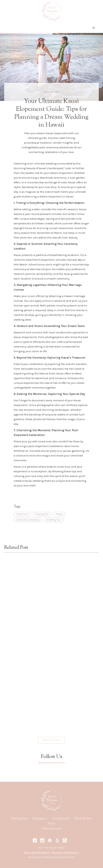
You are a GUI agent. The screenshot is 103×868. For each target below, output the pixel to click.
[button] (94, 28)
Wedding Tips (52, 97)
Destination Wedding (28, 525)
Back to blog (51, 740)
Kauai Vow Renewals (37, 852)
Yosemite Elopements (65, 852)
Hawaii (59, 519)
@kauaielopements (51, 763)
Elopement (22, 519)
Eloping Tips (42, 519)
